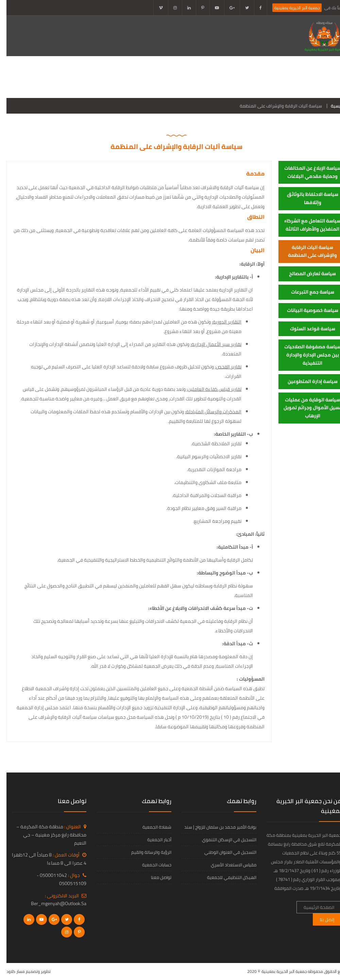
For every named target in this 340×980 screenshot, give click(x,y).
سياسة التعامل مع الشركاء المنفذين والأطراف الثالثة (306, 225)
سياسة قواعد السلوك (306, 329)
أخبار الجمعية (83, 77)
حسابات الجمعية (150, 865)
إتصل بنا (321, 919)
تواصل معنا (317, 91)
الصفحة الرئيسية (312, 77)
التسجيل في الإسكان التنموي (223, 840)
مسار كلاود (9, 971)
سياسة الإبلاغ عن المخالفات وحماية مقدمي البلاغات (306, 172)
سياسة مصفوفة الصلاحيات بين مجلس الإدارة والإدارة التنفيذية (306, 355)
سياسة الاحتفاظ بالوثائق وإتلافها (306, 198)
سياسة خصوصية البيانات (306, 310)
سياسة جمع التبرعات (306, 292)
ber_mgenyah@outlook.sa (52, 903)
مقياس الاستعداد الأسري (227, 865)
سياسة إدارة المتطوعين (306, 381)
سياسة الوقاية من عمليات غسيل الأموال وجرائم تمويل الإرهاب (306, 408)
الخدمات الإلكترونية (33, 77)
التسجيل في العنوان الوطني (224, 852)
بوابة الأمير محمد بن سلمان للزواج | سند (214, 827)
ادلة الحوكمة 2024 (221, 77)
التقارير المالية (172, 77)
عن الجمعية (268, 77)
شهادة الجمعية (150, 827)
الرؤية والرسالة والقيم (145, 852)
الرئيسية (332, 106)
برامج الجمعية (127, 77)
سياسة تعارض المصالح (306, 273)
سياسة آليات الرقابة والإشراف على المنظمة (306, 251)
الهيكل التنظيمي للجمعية (225, 877)
